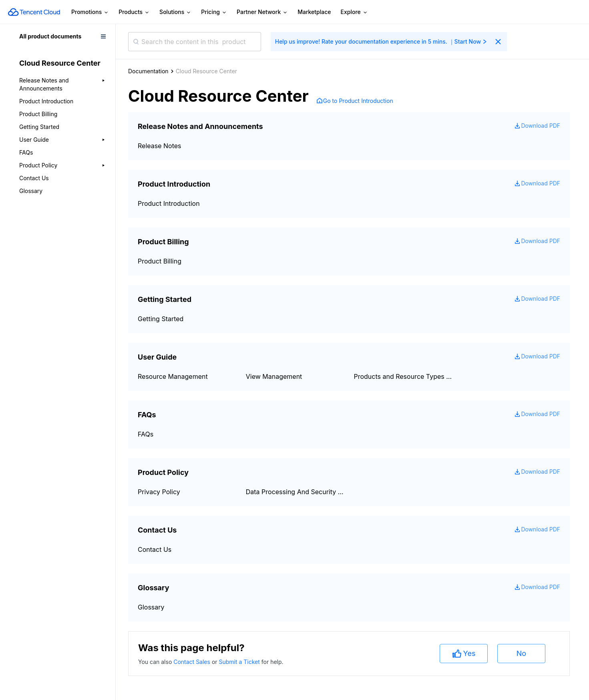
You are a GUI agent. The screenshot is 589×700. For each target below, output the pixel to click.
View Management (274, 376)
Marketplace (314, 12)
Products (134, 12)
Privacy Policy (159, 492)
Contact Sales (193, 662)
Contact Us (34, 178)
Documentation (148, 71)
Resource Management (173, 376)
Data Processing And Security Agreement (295, 492)
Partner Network (262, 12)
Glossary (31, 191)
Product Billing (38, 114)
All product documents (50, 36)
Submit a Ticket (240, 662)
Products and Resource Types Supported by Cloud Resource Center (403, 376)
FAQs (26, 152)
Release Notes (160, 146)
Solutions (175, 12)
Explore (354, 12)
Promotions (90, 12)
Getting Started (39, 127)
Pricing (214, 12)
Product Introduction (46, 101)
